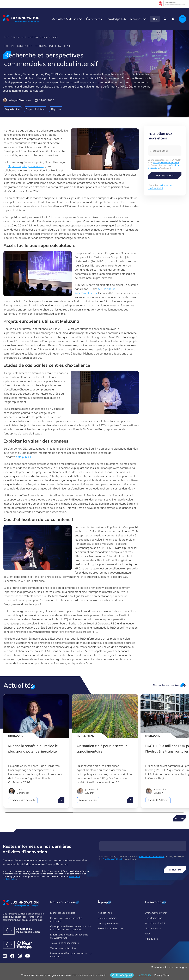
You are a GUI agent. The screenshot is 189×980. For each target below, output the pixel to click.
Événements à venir (156, 913)
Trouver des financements (64, 943)
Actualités (19, 37)
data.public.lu (24, 457)
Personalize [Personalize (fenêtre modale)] (145, 975)
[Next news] (182, 818)
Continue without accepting (169, 967)
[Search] (165, 19)
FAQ (147, 934)
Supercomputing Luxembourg (27, 166)
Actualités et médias (156, 923)
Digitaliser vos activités (63, 913)
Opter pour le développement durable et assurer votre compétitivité (71, 928)
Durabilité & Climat (158, 800)
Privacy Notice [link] (162, 975)
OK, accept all (122, 975)
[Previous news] (176, 818)
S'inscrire (175, 869)
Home (6, 37)
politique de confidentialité (160, 187)
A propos (136, 19)
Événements (94, 19)
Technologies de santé (23, 800)
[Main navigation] (182, 19)
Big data (56, 109)
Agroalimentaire (88, 800)
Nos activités (105, 913)
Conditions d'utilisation (113, 859)
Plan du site (151, 939)
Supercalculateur (35, 109)
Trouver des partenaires (63, 948)
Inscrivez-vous (165, 175)
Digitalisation (12, 109)
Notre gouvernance (108, 923)
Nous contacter (153, 928)
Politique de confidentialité (166, 162)
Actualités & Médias (65, 19)
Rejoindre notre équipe (110, 928)
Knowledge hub (116, 19)
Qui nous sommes (108, 918)
